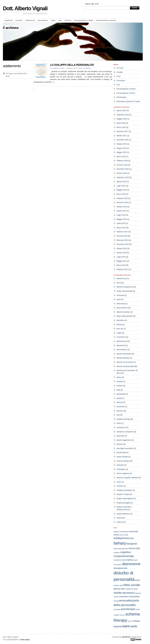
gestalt (119, 398)
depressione (121, 341)
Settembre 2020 (123, 115)
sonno (119, 482)
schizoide (120, 465)
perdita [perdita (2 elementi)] (116, 601)
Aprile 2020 (121, 123)
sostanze (120, 486)
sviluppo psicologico (124, 490)
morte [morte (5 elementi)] (117, 593)
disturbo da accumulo (125, 362)
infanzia (119, 402)
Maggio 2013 (122, 261)
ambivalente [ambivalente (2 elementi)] (124, 532)
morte (119, 423)
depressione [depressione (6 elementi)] (131, 564)
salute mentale (122, 457)
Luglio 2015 (121, 186)
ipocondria (121, 407)
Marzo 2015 (121, 194)
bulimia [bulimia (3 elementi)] (132, 548)
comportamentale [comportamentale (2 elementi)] (120, 560)
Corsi (53, 20)
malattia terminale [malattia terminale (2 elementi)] (132, 589)
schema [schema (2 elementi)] (122, 615)
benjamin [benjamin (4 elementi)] (132, 544)
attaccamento (122, 308)
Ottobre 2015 (122, 173)
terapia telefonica (123, 514)
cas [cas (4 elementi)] (138, 548)
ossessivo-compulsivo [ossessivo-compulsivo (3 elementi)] (130, 596)
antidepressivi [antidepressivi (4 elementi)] (122, 538)
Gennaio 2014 (122, 236)
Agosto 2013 (121, 253)
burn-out (120, 329)
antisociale (121, 304)
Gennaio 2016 (122, 165)
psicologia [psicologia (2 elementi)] (117, 609)
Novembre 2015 (123, 169)
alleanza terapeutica (124, 287)
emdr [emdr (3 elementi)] (137, 580)
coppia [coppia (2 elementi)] (135, 560)
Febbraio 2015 (122, 198)
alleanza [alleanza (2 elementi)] (117, 532)
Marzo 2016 (121, 157)
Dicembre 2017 (122, 131)
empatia (120, 381)
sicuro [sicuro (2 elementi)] (130, 621)
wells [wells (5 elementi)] (134, 626)
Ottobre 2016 (122, 144)
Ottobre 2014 (122, 207)
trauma (119, 518)
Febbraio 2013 (122, 269)
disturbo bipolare (123, 358)
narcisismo (121, 427)
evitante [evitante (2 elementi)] (116, 585)
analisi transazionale (124, 291)
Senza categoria (123, 473)
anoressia (120, 295)
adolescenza (121, 279)
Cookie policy (25, 640)
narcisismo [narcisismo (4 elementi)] (128, 593)
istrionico (120, 411)
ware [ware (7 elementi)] (126, 626)
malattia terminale (123, 419)
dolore (119, 377)
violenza (120, 522)
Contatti (68, 20)
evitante (120, 386)
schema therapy (123, 461)
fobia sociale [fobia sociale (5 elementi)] (132, 585)
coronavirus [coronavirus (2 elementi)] (118, 564)
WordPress (126, 637)
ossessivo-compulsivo (125, 432)
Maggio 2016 (122, 152)
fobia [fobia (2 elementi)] (121, 585)
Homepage (8, 20)
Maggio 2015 (122, 190)
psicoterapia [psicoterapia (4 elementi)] (128, 609)
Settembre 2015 (123, 177)
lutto (118, 415)
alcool (119, 283)
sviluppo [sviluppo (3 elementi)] (136, 621)
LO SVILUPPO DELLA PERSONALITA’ (72, 65)
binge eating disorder (125, 316)
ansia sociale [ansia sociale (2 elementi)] (124, 535)
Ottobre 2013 (122, 249)
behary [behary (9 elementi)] (120, 543)
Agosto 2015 (121, 182)
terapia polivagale (123, 503)
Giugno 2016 (122, 148)
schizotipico (121, 469)
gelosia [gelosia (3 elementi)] (117, 589)
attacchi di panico (123, 312)
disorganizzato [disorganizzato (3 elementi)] (121, 568)
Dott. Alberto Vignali (25, 8)
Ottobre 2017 (122, 136)
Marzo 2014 (121, 228)
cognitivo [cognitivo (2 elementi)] (117, 552)
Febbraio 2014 (122, 232)
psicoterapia (121, 452)
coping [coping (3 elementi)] (129, 560)
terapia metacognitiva (125, 499)
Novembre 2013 (123, 244)
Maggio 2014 (122, 219)
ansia (119, 299)
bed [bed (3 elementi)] (132, 538)
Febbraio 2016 (122, 161)
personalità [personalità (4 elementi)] (125, 601)
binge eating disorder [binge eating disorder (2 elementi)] (121, 549)
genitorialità (121, 394)
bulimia (119, 325)
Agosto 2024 (121, 111)
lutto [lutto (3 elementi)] (123, 589)
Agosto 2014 (121, 211)
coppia (119, 333)
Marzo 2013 (121, 265)
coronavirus (121, 337)
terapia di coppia (123, 494)
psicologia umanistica (125, 448)
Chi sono (19, 20)
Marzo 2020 (121, 127)
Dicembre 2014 (122, 202)
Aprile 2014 (121, 223)
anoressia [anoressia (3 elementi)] (133, 531)
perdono (120, 444)
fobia (118, 390)
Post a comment (84, 68)
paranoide (120, 436)
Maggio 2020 (122, 119)
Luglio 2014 (121, 215)
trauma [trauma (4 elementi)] (118, 626)
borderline (120, 320)
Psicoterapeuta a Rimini (84, 20)
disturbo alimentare (124, 354)
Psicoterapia (43, 20)
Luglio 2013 (121, 257)
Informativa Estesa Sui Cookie (128, 101)
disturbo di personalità (125, 366)
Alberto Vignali (58, 68)
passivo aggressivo (124, 440)
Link (60, 20)
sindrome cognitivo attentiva (127, 478)
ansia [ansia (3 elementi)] (116, 535)
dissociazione (122, 350)
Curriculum (30, 20)
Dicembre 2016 (122, 140)
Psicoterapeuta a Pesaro (106, 20)
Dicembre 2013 (122, 240)
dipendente (121, 345)
